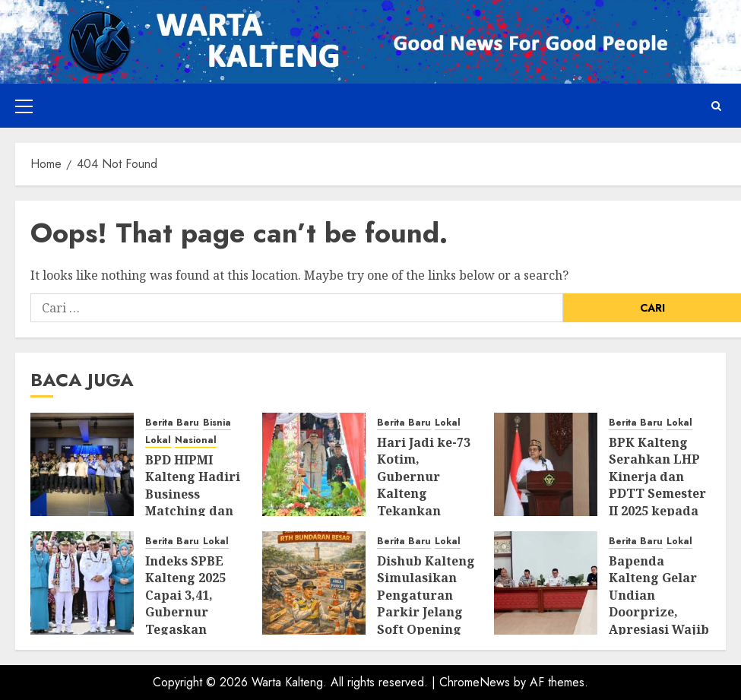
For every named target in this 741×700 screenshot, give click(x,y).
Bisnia (217, 423)
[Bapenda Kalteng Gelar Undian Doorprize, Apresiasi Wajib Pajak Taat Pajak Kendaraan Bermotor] (546, 583)
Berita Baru (172, 423)
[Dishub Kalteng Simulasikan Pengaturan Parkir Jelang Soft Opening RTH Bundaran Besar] (314, 583)
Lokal (158, 440)
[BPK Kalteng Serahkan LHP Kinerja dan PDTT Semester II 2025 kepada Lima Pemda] (546, 464)
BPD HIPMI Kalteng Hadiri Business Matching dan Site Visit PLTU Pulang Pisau (193, 502)
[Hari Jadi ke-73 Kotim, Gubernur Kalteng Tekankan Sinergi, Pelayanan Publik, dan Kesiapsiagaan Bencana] (314, 464)
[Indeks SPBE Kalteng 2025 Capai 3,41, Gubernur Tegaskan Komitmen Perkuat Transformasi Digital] (82, 583)
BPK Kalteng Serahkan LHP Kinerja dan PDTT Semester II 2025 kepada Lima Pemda (657, 485)
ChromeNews (475, 682)
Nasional (196, 440)
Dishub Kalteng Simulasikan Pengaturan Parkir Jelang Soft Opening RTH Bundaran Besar (426, 612)
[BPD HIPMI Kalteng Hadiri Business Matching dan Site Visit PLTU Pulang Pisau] (82, 464)
